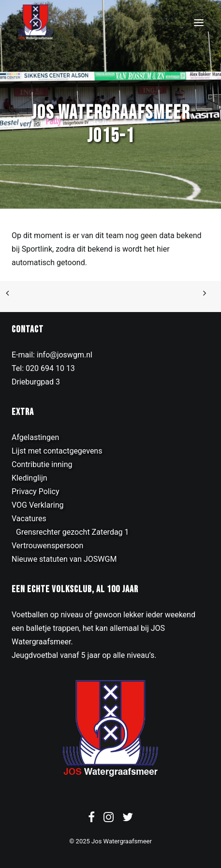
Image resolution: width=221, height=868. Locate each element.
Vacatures (29, 519)
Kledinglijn (29, 478)
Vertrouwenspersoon (47, 546)
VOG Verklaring (38, 505)
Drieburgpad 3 (36, 382)
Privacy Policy (36, 491)
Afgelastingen (35, 437)
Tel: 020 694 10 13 (43, 368)
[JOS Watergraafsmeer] (36, 22)
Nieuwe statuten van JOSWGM (64, 559)
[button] (199, 22)
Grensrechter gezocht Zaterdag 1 (73, 532)
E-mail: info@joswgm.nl (52, 355)
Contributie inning (42, 464)
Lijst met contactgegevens (57, 451)
